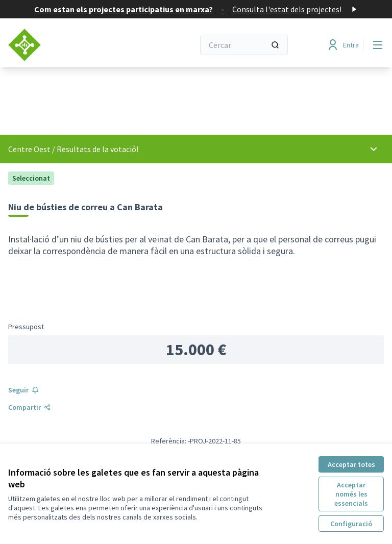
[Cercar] (244, 45)
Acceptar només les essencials (351, 494)
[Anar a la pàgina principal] (76, 45)
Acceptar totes (351, 464)
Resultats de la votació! (97, 149)
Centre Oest (29, 149)
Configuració (351, 524)
